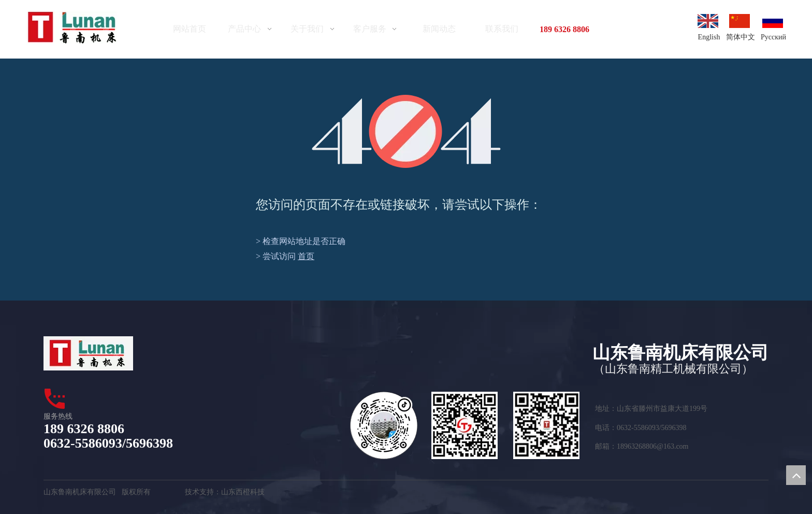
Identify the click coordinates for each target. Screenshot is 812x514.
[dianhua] (56, 398)
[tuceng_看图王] (384, 425)
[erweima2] (546, 425)
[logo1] (88, 353)
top (796, 475)
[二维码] (465, 425)
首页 (306, 256)
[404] (406, 131)
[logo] (72, 28)
